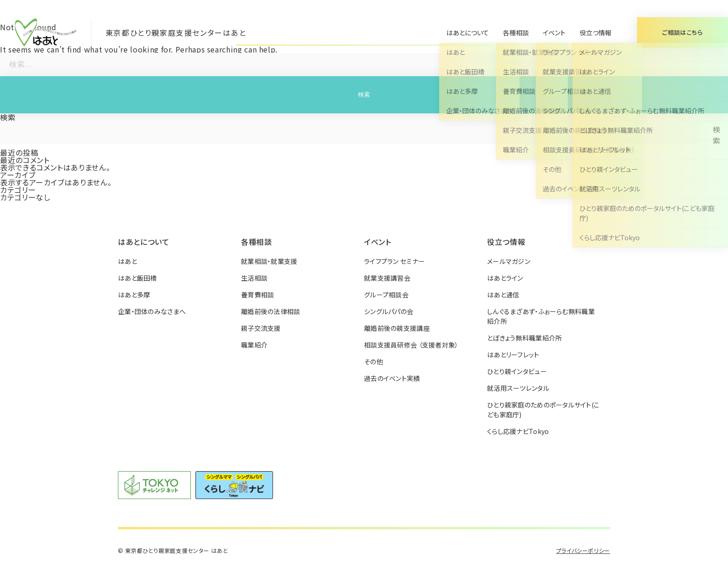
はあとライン (505, 278)
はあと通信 (503, 295)
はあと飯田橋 (137, 278)
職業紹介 (254, 345)
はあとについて (468, 33)
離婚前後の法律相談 (271, 311)
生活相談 (254, 278)
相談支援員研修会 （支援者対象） (411, 345)
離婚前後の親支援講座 (397, 328)
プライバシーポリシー (583, 550)
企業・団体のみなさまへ (152, 311)
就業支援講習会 (387, 278)
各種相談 (516, 33)
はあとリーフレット (513, 355)
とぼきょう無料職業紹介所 (524, 338)
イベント (554, 33)
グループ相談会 (386, 295)
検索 (8, 117)
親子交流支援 (261, 328)
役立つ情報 (595, 33)
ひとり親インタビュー (517, 371)
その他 (374, 362)
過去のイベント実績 (392, 378)
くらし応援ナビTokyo (518, 431)
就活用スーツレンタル (518, 388)
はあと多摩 (134, 295)
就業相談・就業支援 (269, 261)
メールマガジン (509, 261)
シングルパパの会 (389, 311)
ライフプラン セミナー (394, 261)
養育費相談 (257, 295)
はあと (127, 261)
